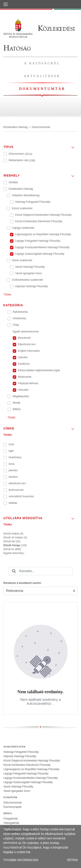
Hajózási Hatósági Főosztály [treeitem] (20, 756)
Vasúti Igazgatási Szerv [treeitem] (17, 791)
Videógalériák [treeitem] (11, 823)
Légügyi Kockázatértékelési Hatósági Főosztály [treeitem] (31, 778)
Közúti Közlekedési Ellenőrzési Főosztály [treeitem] (27, 765)
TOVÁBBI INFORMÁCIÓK (21, 860)
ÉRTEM (72, 860)
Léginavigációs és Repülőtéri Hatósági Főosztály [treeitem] (31, 769)
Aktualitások (42, 76)
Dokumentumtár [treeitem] (13, 803)
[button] (40, 146)
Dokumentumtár (42, 89)
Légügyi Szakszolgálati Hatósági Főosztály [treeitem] (28, 782)
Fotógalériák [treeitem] (11, 819)
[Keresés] (14, 571)
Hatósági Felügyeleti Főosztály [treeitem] (21, 752)
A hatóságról (42, 63)
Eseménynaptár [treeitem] (13, 807)
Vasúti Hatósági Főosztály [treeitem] (18, 787)
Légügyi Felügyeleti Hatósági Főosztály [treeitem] (26, 774)
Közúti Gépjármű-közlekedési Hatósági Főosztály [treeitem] (32, 761)
